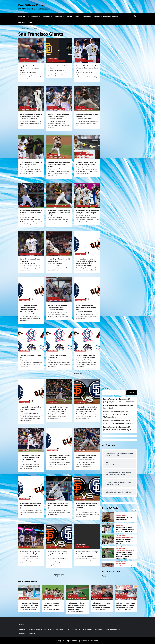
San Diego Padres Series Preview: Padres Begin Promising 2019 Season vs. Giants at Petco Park (29, 308)
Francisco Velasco (33, 314)
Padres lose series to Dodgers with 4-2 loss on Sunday (118, 407)
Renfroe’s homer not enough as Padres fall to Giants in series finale (31, 213)
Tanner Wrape (88, 360)
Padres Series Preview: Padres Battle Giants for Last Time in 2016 (30, 409)
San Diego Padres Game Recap (28, 61)
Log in (22, 624)
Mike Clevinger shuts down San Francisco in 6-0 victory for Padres (59, 164)
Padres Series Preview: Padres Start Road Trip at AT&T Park (86, 408)
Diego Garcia (32, 609)
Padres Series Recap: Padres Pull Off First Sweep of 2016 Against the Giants (30, 457)
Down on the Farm (121, 547)
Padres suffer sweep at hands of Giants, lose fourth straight (87, 212)
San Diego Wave (73, 16)
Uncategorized (120, 525)
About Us (21, 16)
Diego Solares (60, 310)
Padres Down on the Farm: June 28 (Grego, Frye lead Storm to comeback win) (119, 400)
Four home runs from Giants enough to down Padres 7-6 (86, 163)
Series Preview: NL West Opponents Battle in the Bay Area (86, 307)
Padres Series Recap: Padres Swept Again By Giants (86, 456)
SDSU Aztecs (48, 16)
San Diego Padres (34, 16)
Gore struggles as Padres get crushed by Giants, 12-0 (58, 115)
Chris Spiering (33, 119)
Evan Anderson (88, 119)
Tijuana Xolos (87, 16)
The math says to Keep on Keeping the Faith (125, 518)
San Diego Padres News (82, 157)
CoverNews (85, 641)
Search (105, 388)
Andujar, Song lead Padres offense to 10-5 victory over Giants (30, 68)
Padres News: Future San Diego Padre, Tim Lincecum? (87, 553)
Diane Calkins (88, 265)
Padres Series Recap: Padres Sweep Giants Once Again (58, 408)
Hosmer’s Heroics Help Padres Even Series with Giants (58, 306)
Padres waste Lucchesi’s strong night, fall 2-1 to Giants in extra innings (59, 213)
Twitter (105, 576)
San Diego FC (60, 16)
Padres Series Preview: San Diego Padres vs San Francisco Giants (58, 554)
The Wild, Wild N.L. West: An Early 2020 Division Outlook (85, 356)
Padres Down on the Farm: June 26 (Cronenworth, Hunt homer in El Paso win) (119, 422)
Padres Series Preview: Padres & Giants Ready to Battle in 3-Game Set (87, 506)
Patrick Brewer (89, 556)
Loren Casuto (33, 72)
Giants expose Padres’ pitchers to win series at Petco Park (31, 115)
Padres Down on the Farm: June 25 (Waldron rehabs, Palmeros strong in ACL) (119, 428)
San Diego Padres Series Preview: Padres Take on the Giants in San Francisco (86, 261)
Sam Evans (59, 119)
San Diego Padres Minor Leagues (106, 16)
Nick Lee (30, 167)
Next (63, 576)
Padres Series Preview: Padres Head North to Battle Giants (30, 505)
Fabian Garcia (55, 609)
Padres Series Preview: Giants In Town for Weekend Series (59, 456)
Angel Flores (60, 70)
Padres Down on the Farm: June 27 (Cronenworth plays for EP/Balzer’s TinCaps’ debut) (117, 414)
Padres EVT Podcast (25, 22)
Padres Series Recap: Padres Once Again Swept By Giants (58, 505)
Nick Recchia (31, 263)
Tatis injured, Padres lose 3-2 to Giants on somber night (31, 163)
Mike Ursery (31, 217)
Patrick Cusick (88, 312)
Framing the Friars (53, 206)
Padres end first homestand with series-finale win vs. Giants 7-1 (87, 68)
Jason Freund (60, 169)
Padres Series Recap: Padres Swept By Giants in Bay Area (30, 553)
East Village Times (32, 5)
